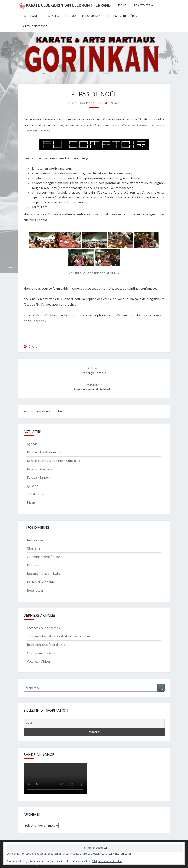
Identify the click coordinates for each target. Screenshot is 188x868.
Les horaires (30, 16)
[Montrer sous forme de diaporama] (94, 273)
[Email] (94, 723)
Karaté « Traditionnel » (43, 452)
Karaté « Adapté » (39, 469)
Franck (114, 103)
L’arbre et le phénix (41, 582)
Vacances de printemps (43, 628)
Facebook (39, 321)
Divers (33, 346)
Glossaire (34, 548)
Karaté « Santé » (38, 477)
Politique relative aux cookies (107, 861)
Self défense (36, 494)
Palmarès (34, 565)
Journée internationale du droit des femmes (59, 636)
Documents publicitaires (45, 573)
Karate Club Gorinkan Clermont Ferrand (65, 6)
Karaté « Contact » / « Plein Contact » (53, 461)
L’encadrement (92, 16)
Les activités (143, 5)
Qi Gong (33, 486)
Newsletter (35, 590)
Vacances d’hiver (39, 661)
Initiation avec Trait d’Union (47, 645)
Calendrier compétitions (45, 557)
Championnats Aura (41, 653)
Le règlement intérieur (124, 16)
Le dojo (71, 16)
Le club (122, 5)
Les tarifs (52, 16)
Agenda (32, 444)
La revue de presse (34, 26)
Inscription (35, 540)
